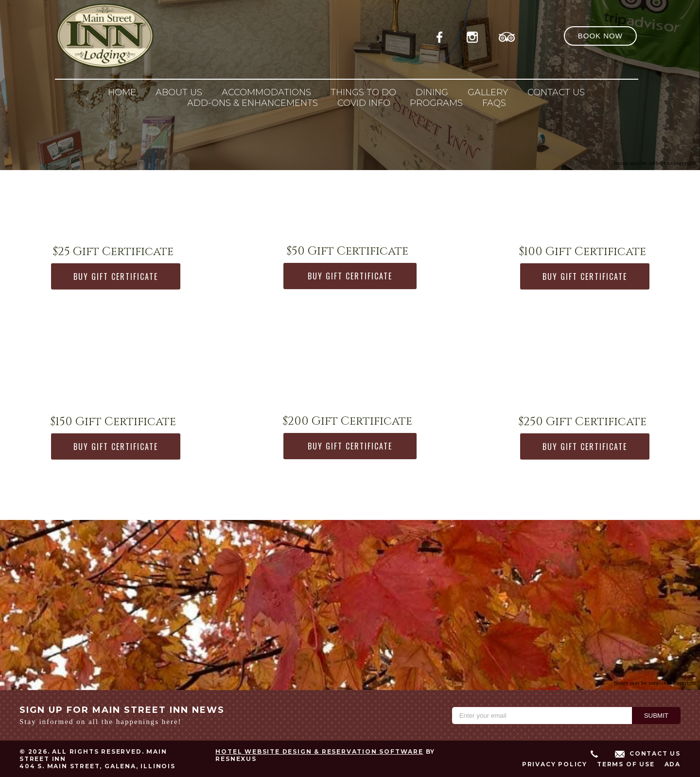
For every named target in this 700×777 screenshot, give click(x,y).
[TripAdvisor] (507, 35)
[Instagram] (474, 35)
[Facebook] (442, 35)
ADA (673, 764)
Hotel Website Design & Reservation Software (319, 751)
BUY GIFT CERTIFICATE (116, 276)
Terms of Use (626, 764)
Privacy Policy (555, 764)
